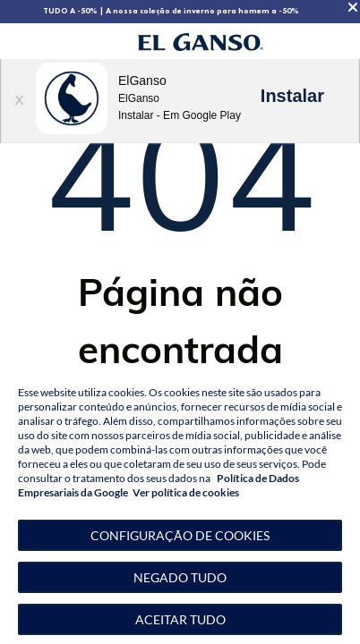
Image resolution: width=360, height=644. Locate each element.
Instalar (292, 96)
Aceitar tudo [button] (180, 619)
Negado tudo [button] (180, 577)
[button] (180, 535)
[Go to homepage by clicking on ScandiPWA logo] (201, 42)
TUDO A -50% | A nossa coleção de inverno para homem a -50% (171, 11)
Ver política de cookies (186, 492)
